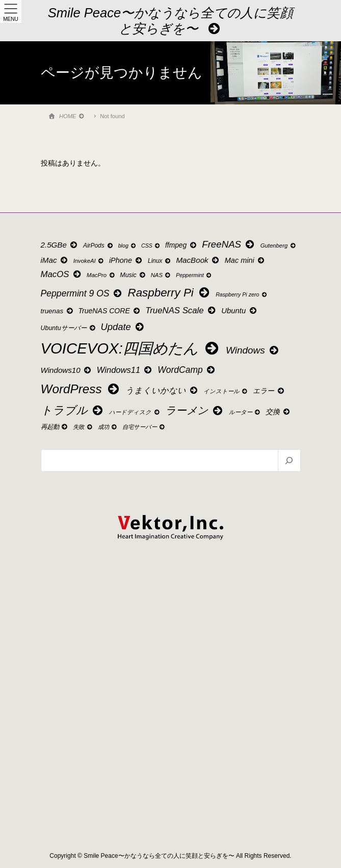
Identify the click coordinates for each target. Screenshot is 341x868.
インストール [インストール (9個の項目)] (226, 391)
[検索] (289, 460)
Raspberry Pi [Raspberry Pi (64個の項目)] (170, 293)
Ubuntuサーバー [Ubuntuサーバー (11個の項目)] (69, 328)
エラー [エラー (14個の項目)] (269, 391)
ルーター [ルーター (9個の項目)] (245, 412)
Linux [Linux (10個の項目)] (160, 261)
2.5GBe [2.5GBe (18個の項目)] (60, 245)
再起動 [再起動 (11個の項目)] (55, 427)
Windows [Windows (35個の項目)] (253, 350)
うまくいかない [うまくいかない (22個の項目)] (162, 390)
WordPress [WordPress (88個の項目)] (81, 389)
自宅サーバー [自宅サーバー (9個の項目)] (144, 427)
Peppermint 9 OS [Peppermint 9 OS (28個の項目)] (82, 293)
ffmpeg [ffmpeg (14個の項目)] (181, 245)
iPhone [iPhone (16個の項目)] (126, 260)
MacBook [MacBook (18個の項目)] (198, 260)
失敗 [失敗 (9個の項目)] (83, 427)
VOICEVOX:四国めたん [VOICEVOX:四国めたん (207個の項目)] (131, 348)
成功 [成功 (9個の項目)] (108, 427)
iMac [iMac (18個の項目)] (55, 260)
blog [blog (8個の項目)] (128, 246)
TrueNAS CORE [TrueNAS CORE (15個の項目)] (110, 311)
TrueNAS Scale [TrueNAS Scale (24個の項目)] (181, 310)
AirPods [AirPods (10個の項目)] (98, 246)
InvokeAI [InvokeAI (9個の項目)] (89, 261)
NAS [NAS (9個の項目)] (161, 275)
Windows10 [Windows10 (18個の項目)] (67, 370)
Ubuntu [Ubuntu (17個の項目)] (239, 311)
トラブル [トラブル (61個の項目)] (73, 410)
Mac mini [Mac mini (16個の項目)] (245, 260)
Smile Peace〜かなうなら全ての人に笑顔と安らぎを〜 (171, 21)
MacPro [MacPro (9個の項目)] (101, 275)
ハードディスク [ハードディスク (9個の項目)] (135, 412)
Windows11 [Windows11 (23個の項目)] (125, 370)
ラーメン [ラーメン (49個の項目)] (195, 410)
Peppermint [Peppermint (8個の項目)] (194, 275)
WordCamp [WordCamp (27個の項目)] (187, 370)
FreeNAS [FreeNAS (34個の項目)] (229, 244)
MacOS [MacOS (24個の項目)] (62, 274)
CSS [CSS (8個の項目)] (151, 246)
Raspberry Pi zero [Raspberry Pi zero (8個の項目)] (242, 295)
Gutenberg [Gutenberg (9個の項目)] (279, 246)
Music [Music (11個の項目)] (133, 275)
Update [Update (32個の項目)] (123, 327)
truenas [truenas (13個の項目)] (57, 311)
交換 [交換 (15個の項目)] (278, 412)
